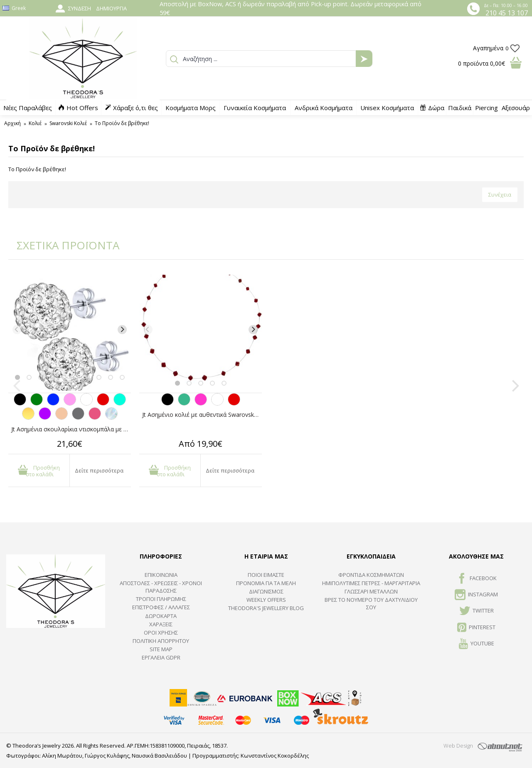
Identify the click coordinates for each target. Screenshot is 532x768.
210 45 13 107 (507, 13)
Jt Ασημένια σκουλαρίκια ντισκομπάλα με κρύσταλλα (71, 429)
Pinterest (476, 628)
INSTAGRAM (476, 595)
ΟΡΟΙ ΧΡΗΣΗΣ (161, 633)
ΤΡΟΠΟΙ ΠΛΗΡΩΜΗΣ (161, 599)
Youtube (477, 644)
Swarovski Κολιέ (68, 123)
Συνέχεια (500, 194)
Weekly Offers (266, 600)
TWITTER (477, 611)
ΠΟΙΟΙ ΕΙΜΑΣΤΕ (266, 575)
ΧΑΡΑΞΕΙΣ (161, 624)
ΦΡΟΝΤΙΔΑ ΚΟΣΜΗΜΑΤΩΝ (371, 575)
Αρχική (12, 123)
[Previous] (17, 330)
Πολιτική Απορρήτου (161, 641)
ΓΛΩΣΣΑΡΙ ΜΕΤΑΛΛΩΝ (371, 591)
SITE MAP (161, 649)
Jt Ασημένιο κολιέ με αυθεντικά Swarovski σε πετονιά (202, 415)
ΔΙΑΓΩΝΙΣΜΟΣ (266, 591)
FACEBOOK (477, 579)
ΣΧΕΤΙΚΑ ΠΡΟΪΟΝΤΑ (62, 245)
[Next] (122, 330)
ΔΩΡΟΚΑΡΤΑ (161, 616)
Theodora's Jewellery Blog (266, 608)
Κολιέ (35, 123)
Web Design (458, 746)
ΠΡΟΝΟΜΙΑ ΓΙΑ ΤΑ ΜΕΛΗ (266, 583)
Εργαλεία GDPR (161, 657)
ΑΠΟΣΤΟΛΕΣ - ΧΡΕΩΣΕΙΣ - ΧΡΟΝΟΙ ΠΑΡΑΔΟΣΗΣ (161, 587)
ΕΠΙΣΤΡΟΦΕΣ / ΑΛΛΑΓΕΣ (161, 607)
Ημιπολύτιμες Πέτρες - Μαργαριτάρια (371, 583)
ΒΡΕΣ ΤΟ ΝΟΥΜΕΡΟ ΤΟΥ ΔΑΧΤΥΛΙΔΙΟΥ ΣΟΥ (371, 603)
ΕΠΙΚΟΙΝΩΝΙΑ (161, 575)
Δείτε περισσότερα (99, 470)
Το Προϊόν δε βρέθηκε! (122, 123)
